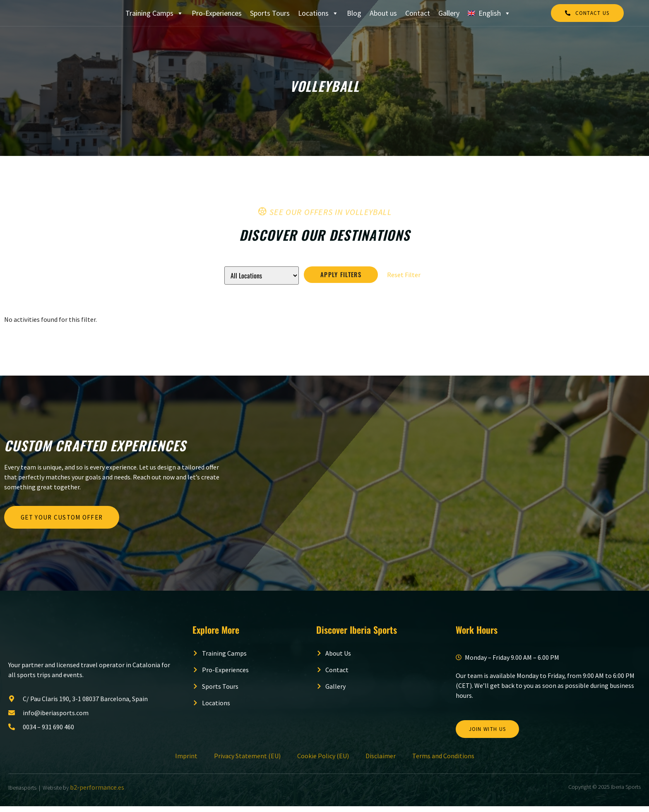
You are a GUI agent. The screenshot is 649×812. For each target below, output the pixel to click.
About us (383, 16)
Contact (418, 16)
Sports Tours (270, 16)
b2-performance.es (97, 793)
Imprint (186, 762)
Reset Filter (404, 280)
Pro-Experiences (217, 16)
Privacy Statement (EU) (247, 762)
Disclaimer (381, 762)
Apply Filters (341, 280)
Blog (354, 16)
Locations (318, 16)
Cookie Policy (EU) (323, 762)
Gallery (449, 16)
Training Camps (154, 16)
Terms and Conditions (443, 762)
